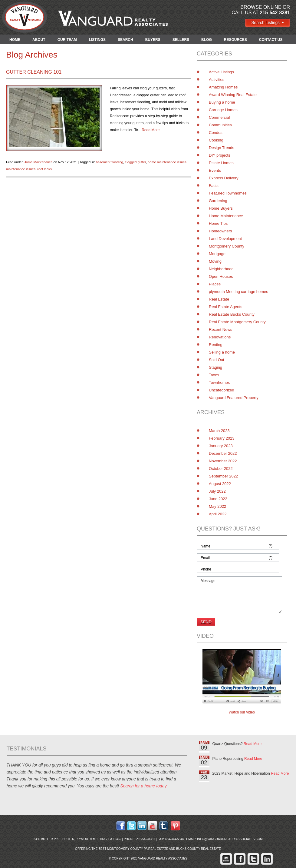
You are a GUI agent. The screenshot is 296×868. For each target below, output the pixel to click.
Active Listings (221, 72)
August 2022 (220, 484)
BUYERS (153, 40)
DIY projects (220, 155)
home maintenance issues (167, 162)
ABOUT (39, 40)
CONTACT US (271, 40)
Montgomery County (227, 246)
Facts (214, 186)
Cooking (216, 140)
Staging (215, 367)
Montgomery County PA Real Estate (138, 849)
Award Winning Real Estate (233, 95)
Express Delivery (224, 178)
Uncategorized (222, 390)
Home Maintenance (38, 162)
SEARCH (125, 40)
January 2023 (221, 446)
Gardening (218, 201)
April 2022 (218, 514)
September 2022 (223, 476)
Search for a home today (143, 786)
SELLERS (181, 40)
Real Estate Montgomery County (237, 322)
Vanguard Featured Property (234, 398)
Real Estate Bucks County (232, 314)
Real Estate (219, 299)
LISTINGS (97, 40)
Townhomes (219, 382)
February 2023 (222, 438)
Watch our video (242, 712)
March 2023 (219, 431)
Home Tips (218, 223)
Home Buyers (221, 208)
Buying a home (222, 102)
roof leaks (44, 169)
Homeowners (220, 231)
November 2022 (223, 461)
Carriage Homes (223, 110)
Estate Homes (221, 163)
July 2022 (217, 491)
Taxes (214, 375)
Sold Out (217, 360)
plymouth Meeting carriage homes (238, 292)
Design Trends (222, 148)
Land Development (225, 239)
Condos (216, 133)
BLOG (207, 40)
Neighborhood (221, 269)
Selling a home (222, 352)
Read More (151, 130)
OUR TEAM (67, 40)
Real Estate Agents (226, 307)
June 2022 (218, 499)
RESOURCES (235, 40)
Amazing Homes (223, 87)
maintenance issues (21, 169)
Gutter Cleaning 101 (34, 72)
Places (215, 284)
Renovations (220, 337)
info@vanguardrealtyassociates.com (230, 839)
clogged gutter (135, 162)
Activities (217, 80)
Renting (216, 345)
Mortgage (217, 254)
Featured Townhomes (228, 193)
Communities (220, 125)
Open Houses (221, 276)
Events (215, 170)
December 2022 (223, 453)
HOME (15, 40)
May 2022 (217, 506)
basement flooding (110, 162)
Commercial (219, 117)
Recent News (220, 329)
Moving (215, 261)
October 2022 (221, 469)
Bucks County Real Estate (199, 849)
